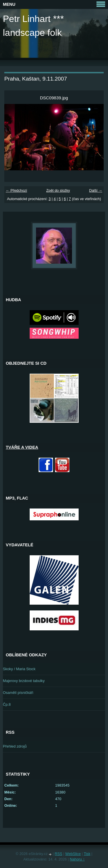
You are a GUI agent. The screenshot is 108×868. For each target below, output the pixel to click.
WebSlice (73, 854)
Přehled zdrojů (15, 746)
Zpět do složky (58, 190)
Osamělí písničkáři (18, 693)
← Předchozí (16, 190)
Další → (96, 190)
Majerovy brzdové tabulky (24, 681)
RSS (58, 854)
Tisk (87, 854)
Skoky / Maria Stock (19, 669)
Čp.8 (7, 704)
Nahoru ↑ (77, 859)
